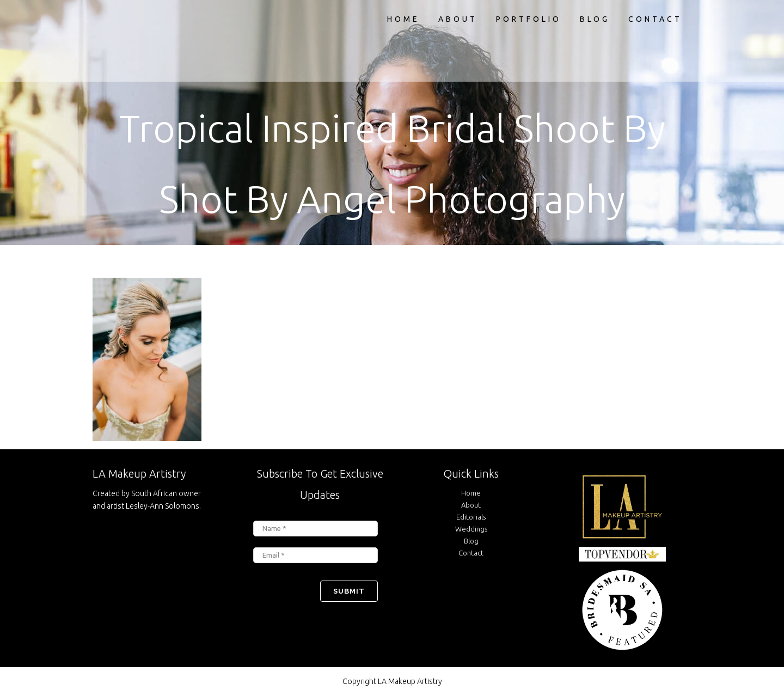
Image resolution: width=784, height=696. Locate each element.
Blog (471, 541)
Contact (471, 553)
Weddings (471, 529)
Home (471, 493)
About (471, 505)
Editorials (471, 517)
